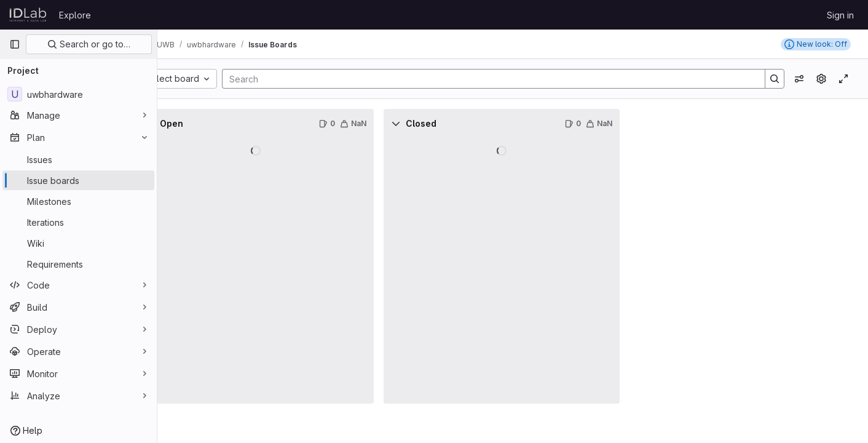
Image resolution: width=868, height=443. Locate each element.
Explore (75, 15)
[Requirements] (78, 264)
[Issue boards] (78, 180)
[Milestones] (78, 201)
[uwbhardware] (78, 94)
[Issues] (78, 159)
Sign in (840, 15)
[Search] (505, 79)
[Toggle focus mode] (843, 79)
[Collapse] (184, 124)
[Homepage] (28, 15)
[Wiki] (78, 243)
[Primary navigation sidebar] (15, 44)
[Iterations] (78, 222)
